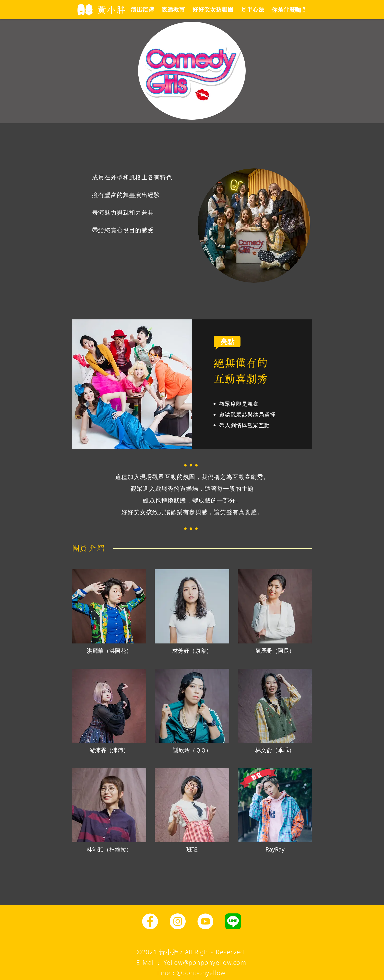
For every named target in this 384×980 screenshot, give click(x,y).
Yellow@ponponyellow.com (205, 962)
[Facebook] (150, 921)
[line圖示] (233, 921)
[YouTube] (205, 921)
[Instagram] (178, 921)
